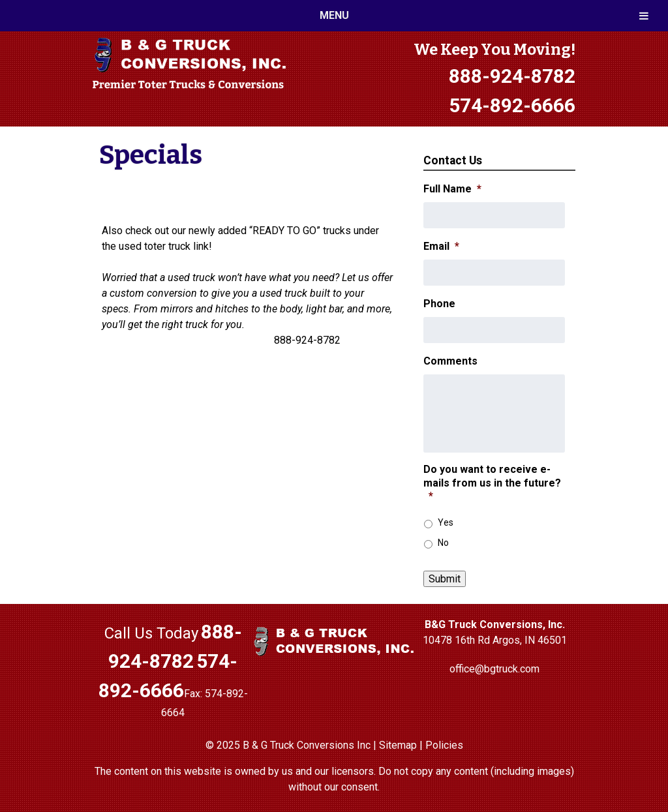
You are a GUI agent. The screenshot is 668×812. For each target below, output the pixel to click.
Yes (446, 522)
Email (441, 246)
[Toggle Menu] (644, 16)
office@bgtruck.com (494, 669)
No (443, 543)
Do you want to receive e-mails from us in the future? (492, 483)
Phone (439, 304)
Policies (444, 745)
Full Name (452, 189)
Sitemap (398, 745)
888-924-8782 (512, 76)
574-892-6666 (512, 105)
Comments (450, 361)
